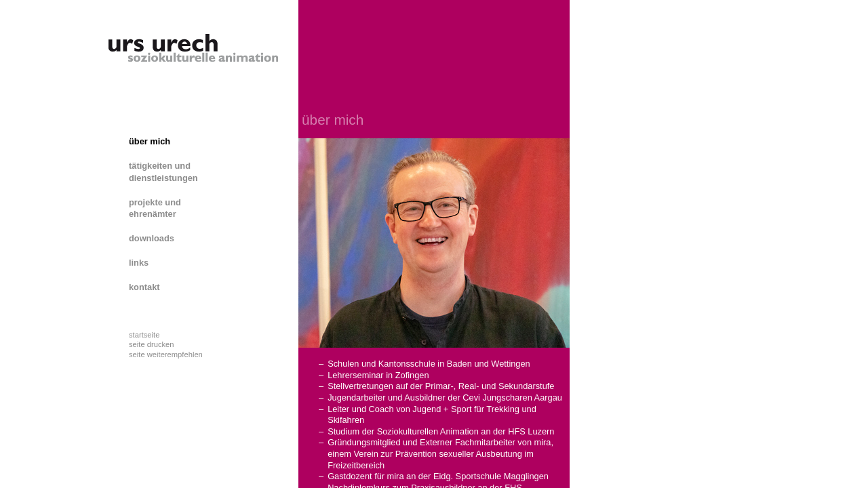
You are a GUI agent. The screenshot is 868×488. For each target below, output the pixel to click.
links (139, 263)
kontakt (144, 287)
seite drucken (152, 344)
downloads (152, 238)
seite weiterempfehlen (166, 354)
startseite (144, 335)
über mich (150, 141)
